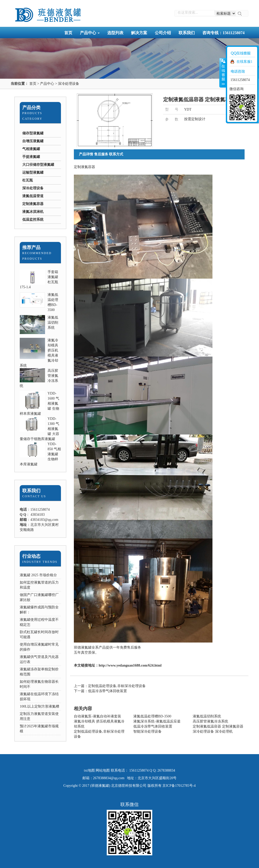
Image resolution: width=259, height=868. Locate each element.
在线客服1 (244, 62)
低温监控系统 (33, 220)
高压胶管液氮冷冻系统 (210, 721)
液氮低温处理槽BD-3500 (152, 716)
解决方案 (139, 33)
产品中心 (90, 33)
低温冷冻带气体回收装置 (153, 726)
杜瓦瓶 (28, 180)
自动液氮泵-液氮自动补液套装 (98, 716)
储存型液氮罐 (33, 133)
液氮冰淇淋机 (33, 212)
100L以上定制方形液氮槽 (39, 706)
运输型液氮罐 (33, 172)
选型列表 (115, 33)
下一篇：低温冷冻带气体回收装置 (100, 691)
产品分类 (31, 108)
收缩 (223, 73)
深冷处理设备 (69, 84)
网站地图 (103, 770)
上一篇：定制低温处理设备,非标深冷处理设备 (110, 686)
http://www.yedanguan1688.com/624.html (130, 665)
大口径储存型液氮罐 (38, 165)
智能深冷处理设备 (147, 731)
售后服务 (101, 154)
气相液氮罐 (31, 149)
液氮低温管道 (33, 196)
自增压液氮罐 (33, 141)
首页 (68, 33)
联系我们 (187, 33)
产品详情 (86, 154)
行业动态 (31, 556)
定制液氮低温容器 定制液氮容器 (218, 726)
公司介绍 (163, 33)
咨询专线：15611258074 (223, 33)
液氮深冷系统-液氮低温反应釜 (157, 721)
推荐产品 (31, 247)
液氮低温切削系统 (53, 323)
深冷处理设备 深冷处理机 (213, 731)
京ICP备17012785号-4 (179, 786)
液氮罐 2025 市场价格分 (38, 575)
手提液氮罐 (31, 157)
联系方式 (116, 154)
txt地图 (89, 770)
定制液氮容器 (33, 204)
